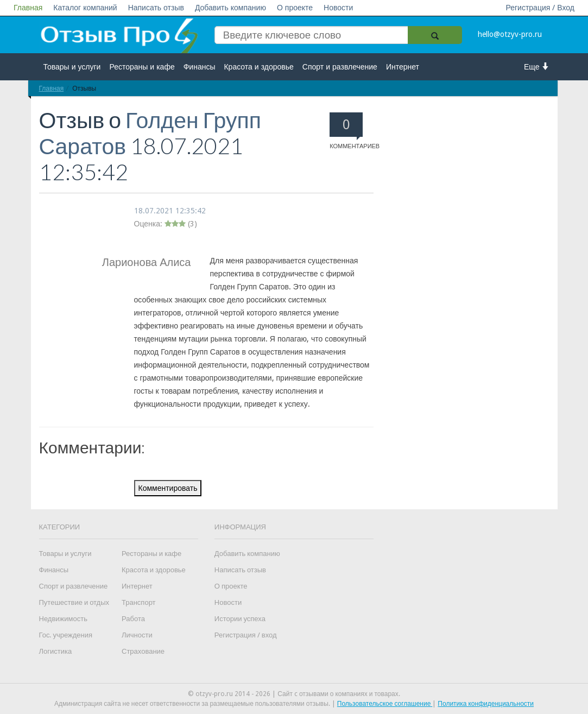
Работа (133, 619)
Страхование (143, 651)
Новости (338, 8)
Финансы (200, 67)
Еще (537, 67)
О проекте (295, 8)
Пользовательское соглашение (385, 704)
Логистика (56, 651)
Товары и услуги (72, 67)
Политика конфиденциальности (486, 704)
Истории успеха (240, 619)
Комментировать (168, 488)
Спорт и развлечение (340, 67)
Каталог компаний (85, 8)
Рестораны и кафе (142, 67)
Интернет (403, 67)
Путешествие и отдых (74, 602)
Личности (137, 635)
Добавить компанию (230, 8)
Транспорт (139, 602)
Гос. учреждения (66, 635)
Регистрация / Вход (540, 8)
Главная (28, 8)
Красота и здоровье (258, 67)
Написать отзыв (156, 8)
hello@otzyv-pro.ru (510, 34)
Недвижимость (63, 619)
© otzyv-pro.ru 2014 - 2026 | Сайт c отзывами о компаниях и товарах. (294, 694)
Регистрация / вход (246, 635)
